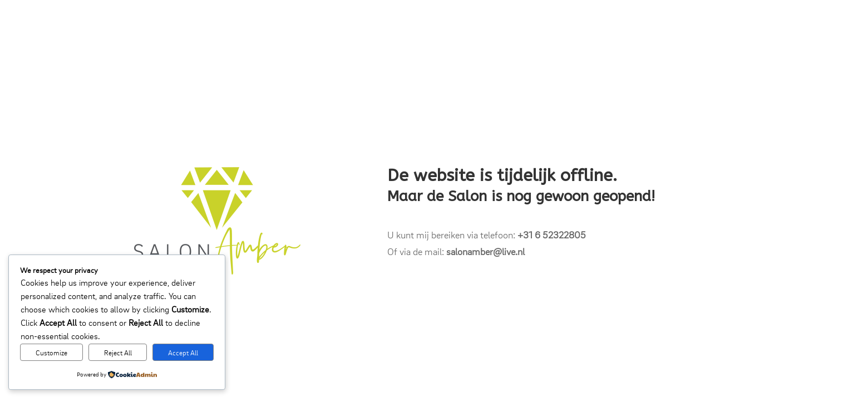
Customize (51, 353)
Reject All (118, 353)
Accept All (183, 353)
